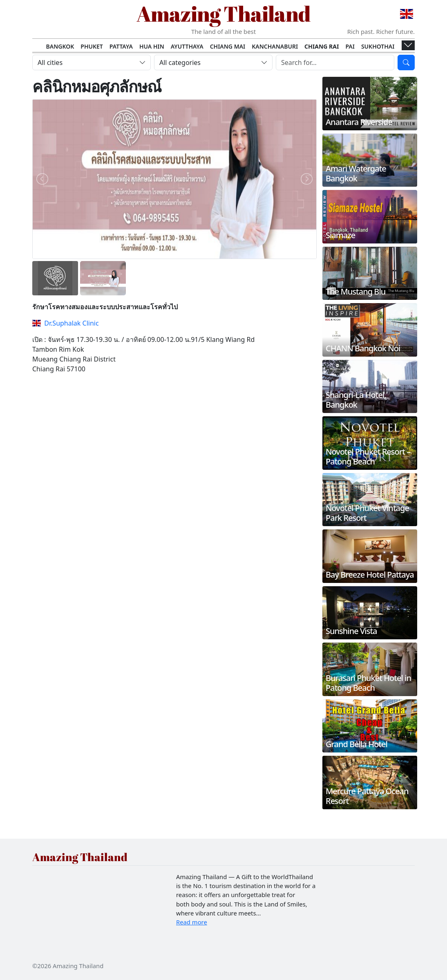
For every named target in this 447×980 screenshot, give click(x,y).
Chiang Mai (228, 46)
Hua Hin (152, 46)
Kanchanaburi (275, 46)
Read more (192, 922)
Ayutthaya (187, 46)
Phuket (92, 46)
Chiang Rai (322, 46)
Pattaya (121, 46)
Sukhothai (378, 46)
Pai (350, 46)
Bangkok (60, 46)
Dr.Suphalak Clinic (66, 323)
